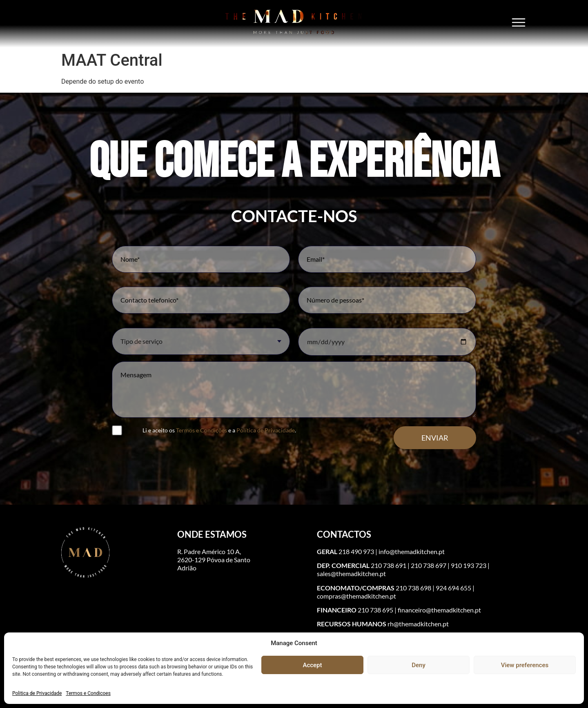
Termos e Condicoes (88, 693)
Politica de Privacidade (37, 693)
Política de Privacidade (266, 430)
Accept (312, 665)
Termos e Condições (202, 430)
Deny (419, 665)
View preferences (525, 665)
